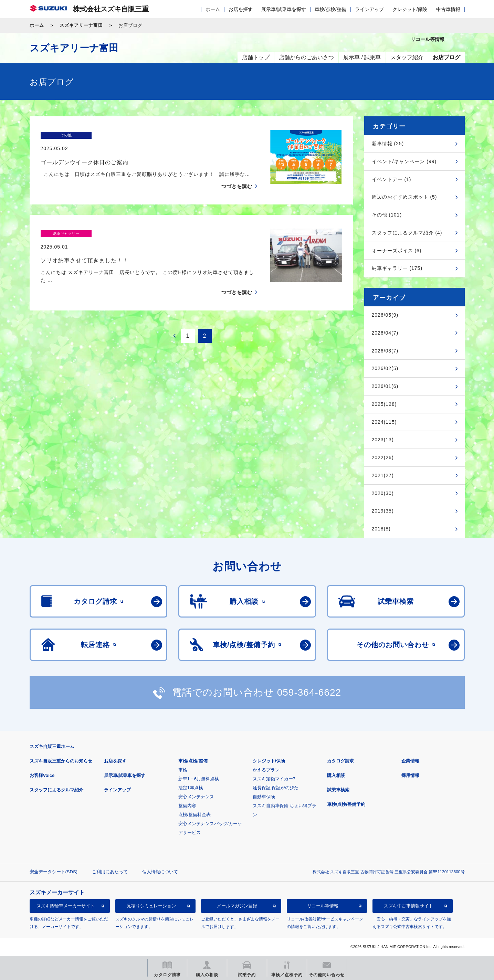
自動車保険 (264, 797)
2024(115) (384, 422)
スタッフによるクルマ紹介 (56, 790)
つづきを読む (237, 173)
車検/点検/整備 (330, 9)
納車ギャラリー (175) (397, 268)
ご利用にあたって (110, 872)
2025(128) (384, 404)
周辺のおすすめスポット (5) (404, 197)
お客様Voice (42, 775)
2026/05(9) (385, 315)
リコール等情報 (323, 906)
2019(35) (383, 511)
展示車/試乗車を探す (284, 9)
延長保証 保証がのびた (276, 788)
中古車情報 (448, 9)
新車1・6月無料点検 (199, 779)
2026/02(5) (385, 368)
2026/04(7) (385, 333)
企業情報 (410, 761)
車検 (183, 770)
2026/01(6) (385, 386)
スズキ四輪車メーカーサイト (66, 906)
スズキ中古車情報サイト (408, 906)
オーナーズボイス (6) (397, 251)
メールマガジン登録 (237, 906)
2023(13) (383, 440)
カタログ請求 (340, 761)
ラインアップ (369, 9)
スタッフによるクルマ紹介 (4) (407, 233)
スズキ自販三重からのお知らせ (61, 761)
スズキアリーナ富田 (81, 25)
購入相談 (336, 775)
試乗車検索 (338, 790)
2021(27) (383, 475)
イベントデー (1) (392, 179)
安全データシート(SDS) (54, 872)
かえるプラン (266, 770)
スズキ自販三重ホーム (52, 746)
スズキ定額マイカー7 (274, 779)
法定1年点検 (191, 788)
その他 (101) (387, 215)
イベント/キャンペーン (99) (404, 161)
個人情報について (160, 872)
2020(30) (383, 493)
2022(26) (383, 457)
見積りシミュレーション (151, 906)
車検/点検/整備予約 (346, 804)
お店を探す (241, 9)
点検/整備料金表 (195, 815)
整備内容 (187, 806)
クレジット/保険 (410, 9)
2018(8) (381, 529)
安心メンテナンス (196, 797)
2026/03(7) (385, 351)
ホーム (213, 9)
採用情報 (410, 775)
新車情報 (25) (388, 144)
